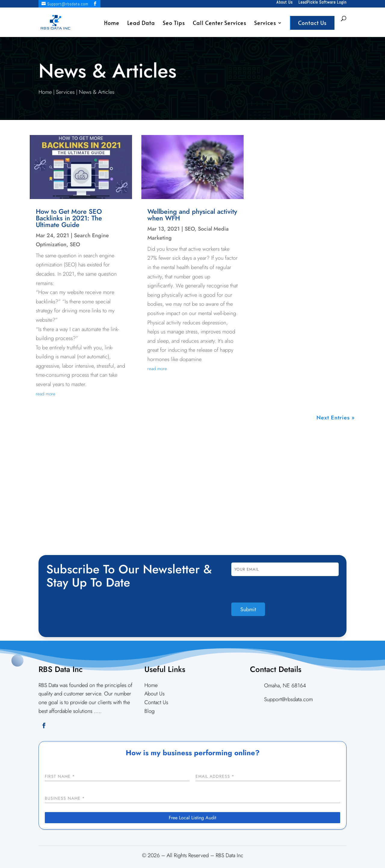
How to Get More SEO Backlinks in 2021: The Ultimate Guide (69, 218)
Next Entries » (336, 418)
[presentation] (277, 591)
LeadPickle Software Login (322, 2)
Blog (149, 711)
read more (46, 394)
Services (265, 24)
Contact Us (312, 23)
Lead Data (141, 24)
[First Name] (117, 777)
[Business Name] (192, 799)
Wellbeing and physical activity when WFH (192, 215)
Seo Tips (174, 24)
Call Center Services (220, 24)
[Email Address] (268, 777)
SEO (75, 244)
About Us (285, 2)
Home (112, 24)
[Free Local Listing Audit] (192, 818)
